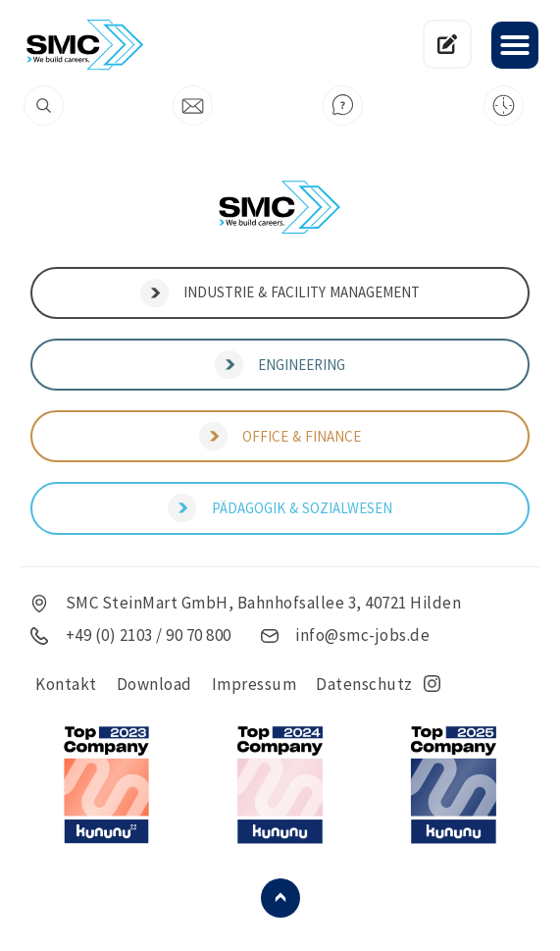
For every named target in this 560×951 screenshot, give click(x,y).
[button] (515, 45)
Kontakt (66, 684)
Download (154, 684)
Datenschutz (364, 684)
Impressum (255, 684)
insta (433, 684)
